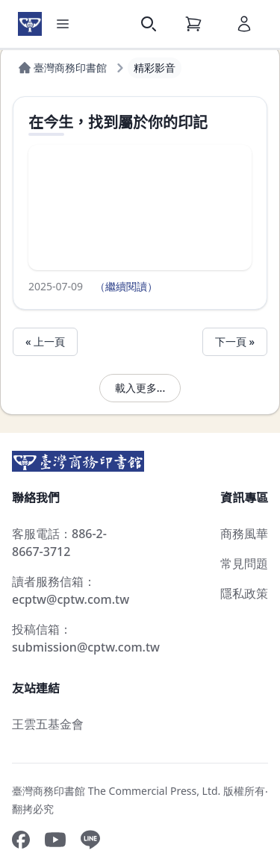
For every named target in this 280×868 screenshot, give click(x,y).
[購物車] (193, 24)
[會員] (244, 24)
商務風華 (244, 534)
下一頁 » (235, 341)
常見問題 (244, 563)
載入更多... (140, 388)
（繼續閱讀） (126, 286)
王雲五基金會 (48, 724)
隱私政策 (244, 593)
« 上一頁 (45, 341)
